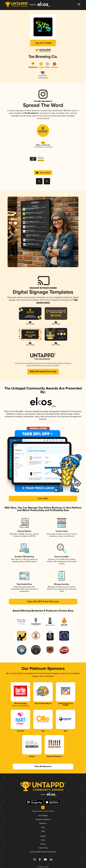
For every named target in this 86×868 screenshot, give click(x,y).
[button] (79, 4)
